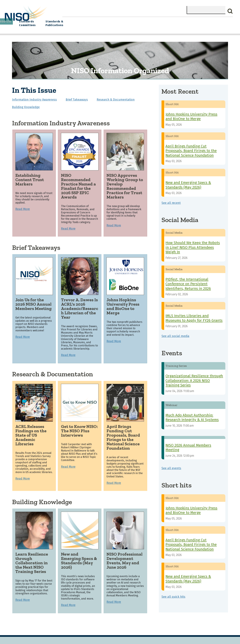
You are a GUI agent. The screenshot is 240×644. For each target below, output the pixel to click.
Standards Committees (181, 22)
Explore (127, 20)
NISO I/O (160, 20)
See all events (171, 466)
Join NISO (109, 20)
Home (69, 20)
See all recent (171, 201)
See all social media (175, 334)
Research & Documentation (116, 97)
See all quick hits (173, 594)
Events (143, 20)
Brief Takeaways (77, 97)
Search (230, 11)
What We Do (88, 20)
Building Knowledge (26, 105)
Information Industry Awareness (34, 97)
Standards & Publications (213, 22)
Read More (23, 207)
